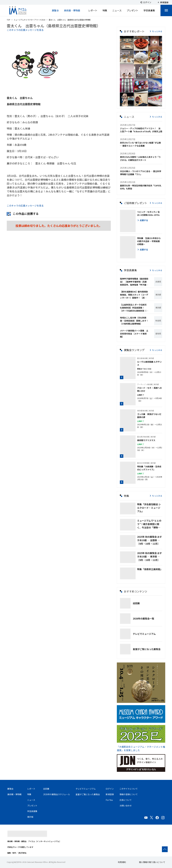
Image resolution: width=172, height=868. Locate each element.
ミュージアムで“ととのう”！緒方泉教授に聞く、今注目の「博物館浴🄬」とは (149, 524)
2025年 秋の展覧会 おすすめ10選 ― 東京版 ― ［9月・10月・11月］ (150, 556)
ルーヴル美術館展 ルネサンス (149, 363)
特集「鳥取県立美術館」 (150, 569)
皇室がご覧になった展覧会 (147, 649)
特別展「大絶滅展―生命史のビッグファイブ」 (149, 468)
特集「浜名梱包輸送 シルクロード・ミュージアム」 (149, 508)
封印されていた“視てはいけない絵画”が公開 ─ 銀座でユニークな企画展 (140, 144)
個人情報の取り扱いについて (152, 862)
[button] (127, 43)
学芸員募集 (149, 10)
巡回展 (136, 603)
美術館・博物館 (72, 10)
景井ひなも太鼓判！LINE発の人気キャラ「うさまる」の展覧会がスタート (140, 158)
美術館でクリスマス (146, 440)
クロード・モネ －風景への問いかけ (149, 389)
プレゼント (133, 10)
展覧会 (55, 10)
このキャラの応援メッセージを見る (25, 30)
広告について (126, 800)
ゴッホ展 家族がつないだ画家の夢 (149, 416)
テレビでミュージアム (144, 634)
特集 (105, 10)
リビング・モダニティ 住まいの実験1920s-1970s (148, 213)
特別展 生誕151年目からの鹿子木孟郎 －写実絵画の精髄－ (149, 241)
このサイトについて (129, 789)
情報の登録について (129, 794)
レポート (93, 10)
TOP (8, 20)
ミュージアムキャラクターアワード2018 (29, 20)
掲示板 (30, 817)
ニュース (117, 10)
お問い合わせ (126, 806)
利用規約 (122, 862)
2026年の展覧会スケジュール (57, 794)
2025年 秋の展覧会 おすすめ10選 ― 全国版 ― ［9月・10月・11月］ (150, 540)
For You (109, 800)
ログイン (110, 789)
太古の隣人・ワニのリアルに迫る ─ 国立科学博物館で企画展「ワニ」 (141, 173)
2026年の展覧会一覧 (143, 618)
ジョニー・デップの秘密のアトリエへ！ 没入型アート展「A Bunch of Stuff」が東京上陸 (141, 130)
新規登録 (110, 794)
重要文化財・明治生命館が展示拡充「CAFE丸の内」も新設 (141, 187)
